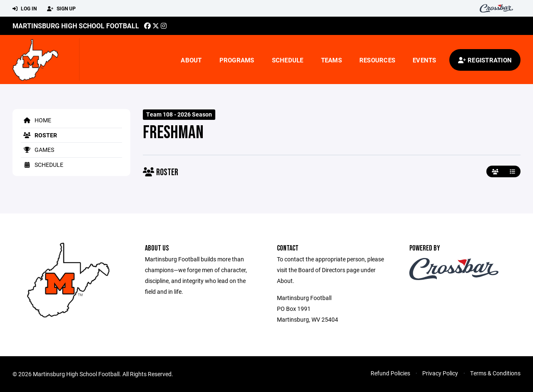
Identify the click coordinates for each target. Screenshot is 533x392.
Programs (237, 60)
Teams (331, 60)
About (191, 60)
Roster (39, 135)
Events (425, 60)
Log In (25, 9)
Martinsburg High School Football (76, 26)
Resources (377, 60)
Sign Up (61, 9)
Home (36, 120)
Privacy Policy (440, 373)
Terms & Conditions (495, 373)
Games (37, 150)
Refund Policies (390, 373)
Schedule (288, 60)
